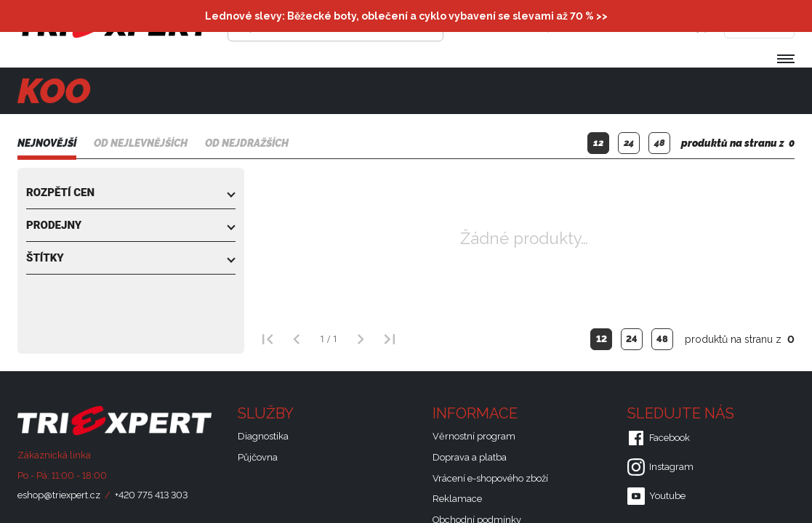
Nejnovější (47, 143)
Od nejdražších (247, 143)
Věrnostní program (474, 436)
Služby (276, 413)
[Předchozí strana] (297, 339)
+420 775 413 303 (151, 495)
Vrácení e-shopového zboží (490, 478)
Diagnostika (263, 436)
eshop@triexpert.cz (59, 495)
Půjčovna (258, 457)
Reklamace (457, 499)
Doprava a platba (470, 457)
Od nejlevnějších (141, 143)
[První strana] (268, 339)
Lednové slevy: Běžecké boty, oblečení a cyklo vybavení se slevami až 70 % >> (406, 16)
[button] (131, 192)
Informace (486, 413)
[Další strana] (361, 339)
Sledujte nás (692, 413)
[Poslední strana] (390, 339)
